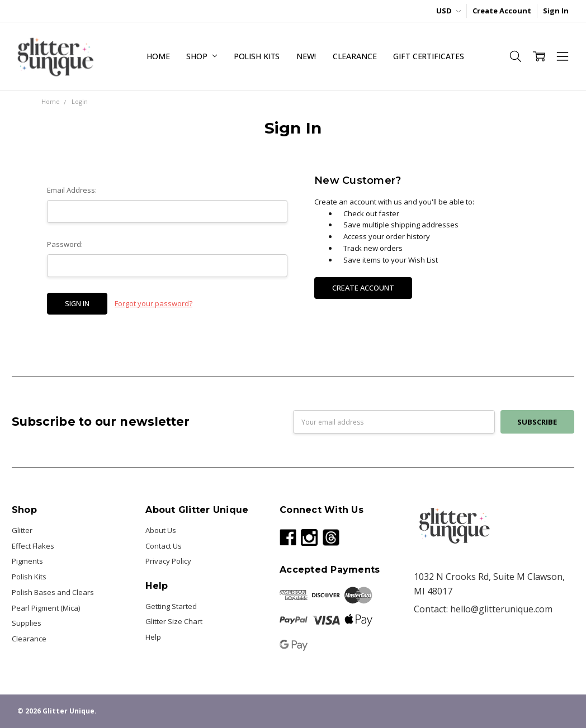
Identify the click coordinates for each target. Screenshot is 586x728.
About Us (161, 530)
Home (158, 56)
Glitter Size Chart (174, 621)
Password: (65, 244)
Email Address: (72, 190)
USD (448, 11)
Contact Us (164, 546)
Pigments (27, 561)
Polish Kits (257, 56)
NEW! (306, 56)
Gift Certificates (429, 56)
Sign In (556, 11)
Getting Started (171, 606)
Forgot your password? (153, 303)
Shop (201, 56)
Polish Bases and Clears (53, 592)
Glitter (22, 530)
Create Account (502, 11)
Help (153, 637)
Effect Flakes (33, 546)
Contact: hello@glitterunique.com (483, 609)
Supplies (27, 623)
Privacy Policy (168, 561)
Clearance (355, 56)
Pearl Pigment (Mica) (46, 608)
